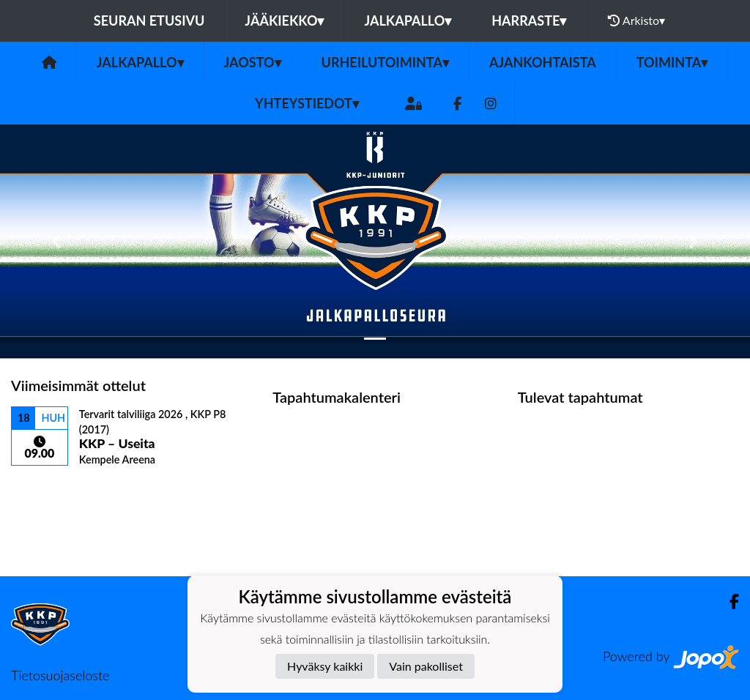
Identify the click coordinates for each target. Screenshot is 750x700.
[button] (56, 242)
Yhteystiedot (307, 103)
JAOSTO (253, 62)
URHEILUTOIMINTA (385, 62)
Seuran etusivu (149, 21)
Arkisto (636, 21)
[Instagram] (491, 104)
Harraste (529, 21)
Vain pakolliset (426, 666)
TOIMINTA (672, 62)
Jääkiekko (284, 21)
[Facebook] (457, 104)
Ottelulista (47, 492)
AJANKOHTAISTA (543, 62)
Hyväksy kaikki (325, 666)
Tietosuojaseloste (60, 675)
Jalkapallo (408, 21)
